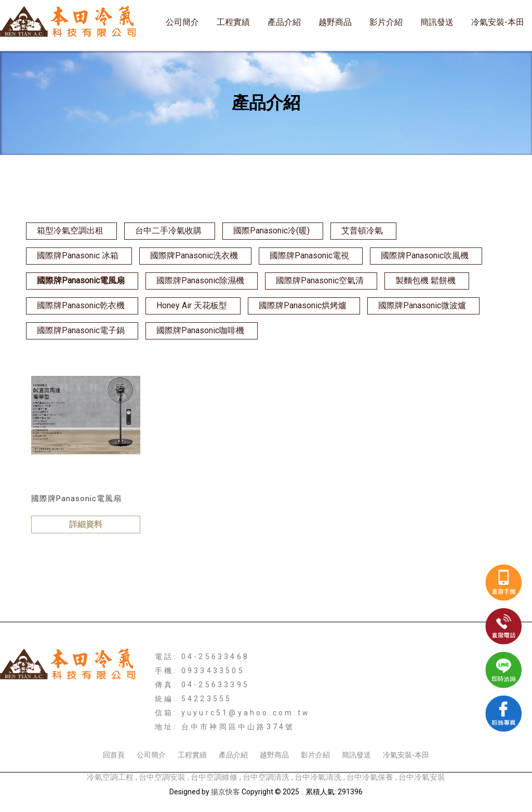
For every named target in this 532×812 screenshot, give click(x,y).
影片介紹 (386, 22)
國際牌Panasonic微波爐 (422, 305)
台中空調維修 (214, 777)
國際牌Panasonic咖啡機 (200, 330)
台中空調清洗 (266, 777)
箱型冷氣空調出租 (70, 231)
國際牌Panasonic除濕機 (200, 280)
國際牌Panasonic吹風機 (425, 256)
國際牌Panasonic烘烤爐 (303, 305)
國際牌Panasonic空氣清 (320, 280)
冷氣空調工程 (110, 777)
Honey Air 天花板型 (192, 305)
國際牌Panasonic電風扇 (81, 280)
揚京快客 (225, 792)
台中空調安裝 (162, 777)
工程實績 (233, 22)
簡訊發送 (437, 22)
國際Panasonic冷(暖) (271, 231)
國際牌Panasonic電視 (309, 256)
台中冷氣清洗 (318, 777)
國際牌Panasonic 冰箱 (78, 256)
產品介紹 (284, 22)
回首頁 (114, 755)
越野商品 (335, 22)
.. (302, 792)
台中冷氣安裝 (422, 777)
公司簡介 (182, 22)
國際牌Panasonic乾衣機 (81, 305)
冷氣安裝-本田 (498, 22)
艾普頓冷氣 (362, 231)
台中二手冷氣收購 (168, 231)
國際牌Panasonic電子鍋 (81, 330)
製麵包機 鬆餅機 (425, 280)
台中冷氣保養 (370, 777)
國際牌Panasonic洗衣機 (194, 256)
